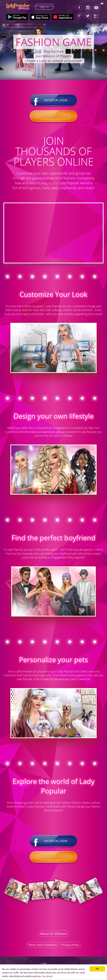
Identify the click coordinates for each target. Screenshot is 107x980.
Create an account (53, 116)
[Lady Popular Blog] (97, 16)
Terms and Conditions (43, 945)
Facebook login (53, 100)
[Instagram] (88, 8)
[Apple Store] (40, 17)
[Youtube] (97, 8)
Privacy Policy (70, 945)
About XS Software (53, 934)
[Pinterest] (79, 16)
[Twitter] (88, 16)
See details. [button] (48, 976)
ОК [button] (97, 969)
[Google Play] (17, 17)
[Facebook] (79, 8)
